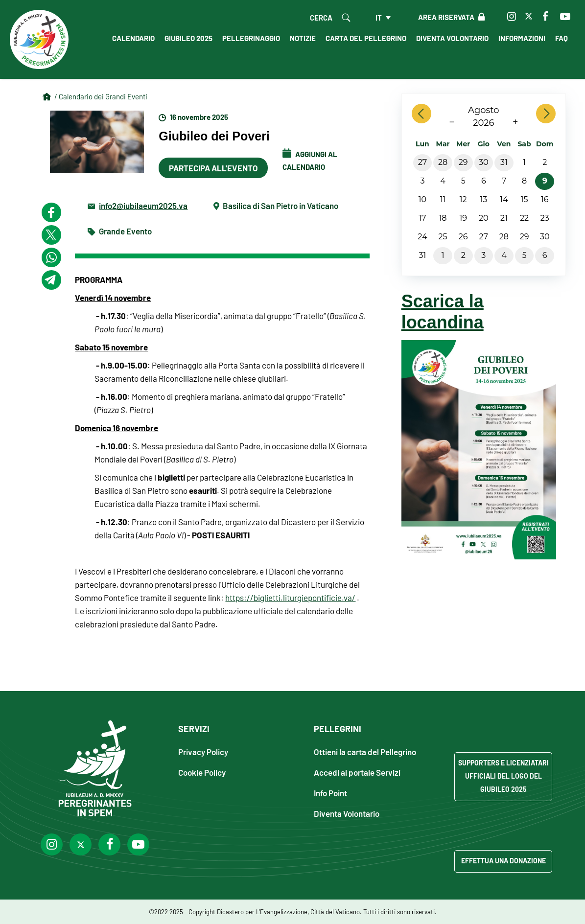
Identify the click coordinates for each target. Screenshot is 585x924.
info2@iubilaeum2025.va (143, 205)
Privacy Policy (203, 751)
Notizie (303, 38)
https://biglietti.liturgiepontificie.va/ (290, 598)
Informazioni (522, 38)
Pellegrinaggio (251, 38)
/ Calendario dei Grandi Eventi (101, 96)
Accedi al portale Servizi (357, 772)
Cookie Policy (202, 772)
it (379, 18)
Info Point (330, 793)
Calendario (133, 38)
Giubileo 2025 (188, 38)
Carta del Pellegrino (366, 38)
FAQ (562, 38)
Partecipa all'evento (213, 168)
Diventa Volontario (452, 38)
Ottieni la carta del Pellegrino (365, 751)
